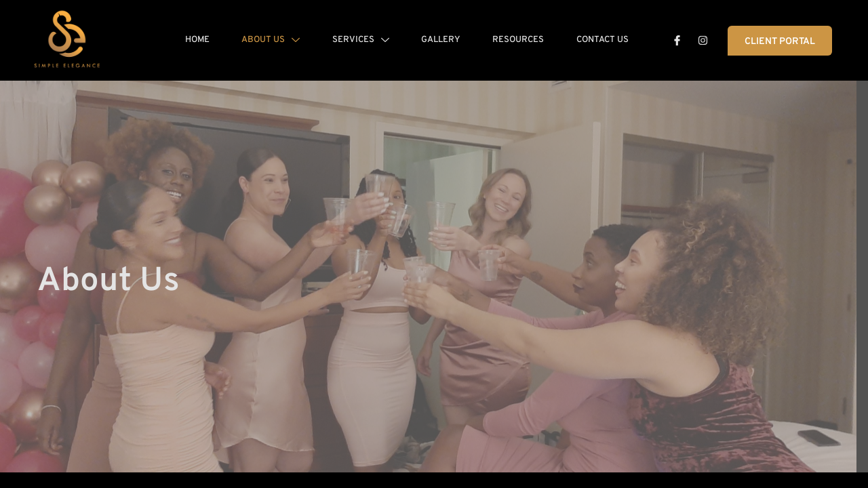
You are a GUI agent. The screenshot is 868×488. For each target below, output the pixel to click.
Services (355, 40)
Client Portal (780, 42)
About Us (264, 40)
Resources (517, 40)
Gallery (437, 40)
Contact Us (603, 40)
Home (189, 40)
